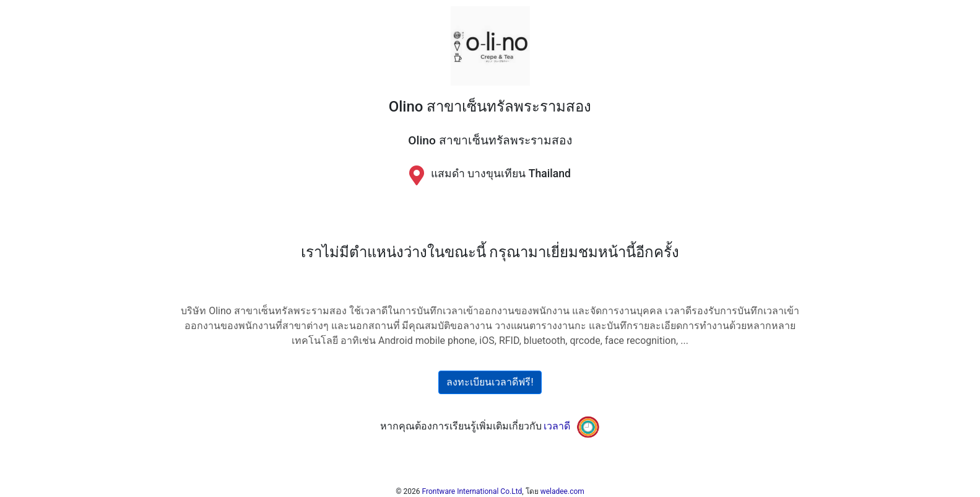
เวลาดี (557, 426)
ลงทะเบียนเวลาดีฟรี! (490, 382)
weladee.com (562, 491)
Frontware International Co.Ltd (472, 491)
